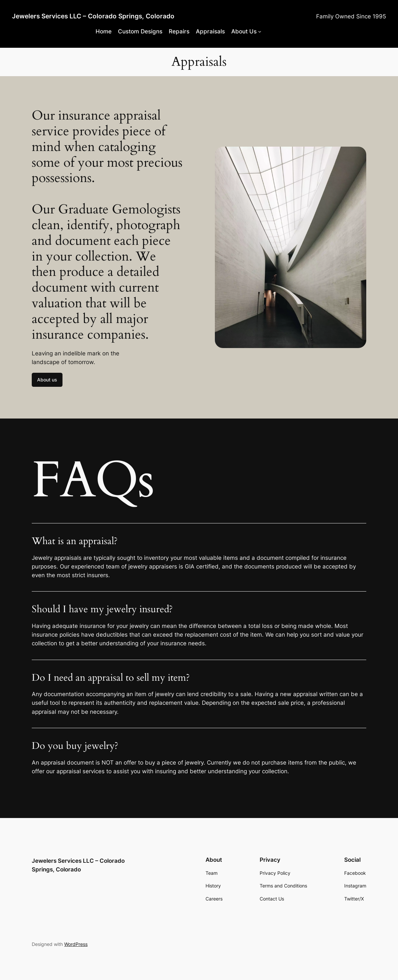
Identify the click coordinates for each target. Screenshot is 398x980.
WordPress (76, 944)
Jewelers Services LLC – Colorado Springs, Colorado (93, 16)
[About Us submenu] (260, 31)
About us (47, 380)
